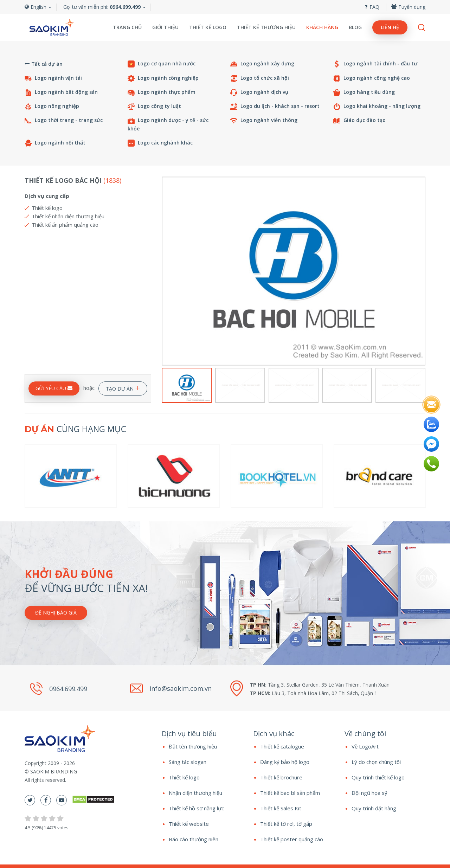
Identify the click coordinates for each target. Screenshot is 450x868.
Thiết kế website (189, 824)
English (38, 7)
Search (422, 28)
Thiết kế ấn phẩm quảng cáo (65, 225)
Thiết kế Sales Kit (281, 808)
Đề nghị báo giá (56, 613)
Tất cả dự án (44, 64)
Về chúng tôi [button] (365, 734)
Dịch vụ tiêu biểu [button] (189, 734)
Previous (166, 271)
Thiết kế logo (208, 27)
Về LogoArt (365, 746)
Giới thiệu (165, 27)
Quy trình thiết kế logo (378, 777)
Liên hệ (390, 27)
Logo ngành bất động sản (61, 92)
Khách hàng (322, 27)
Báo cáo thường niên (194, 839)
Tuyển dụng (408, 7)
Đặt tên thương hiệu (193, 746)
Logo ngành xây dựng (262, 64)
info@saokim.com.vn (181, 688)
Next (421, 271)
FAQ (372, 7)
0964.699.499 (68, 689)
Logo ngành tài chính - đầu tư (375, 64)
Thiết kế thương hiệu (266, 27)
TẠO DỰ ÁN (123, 387)
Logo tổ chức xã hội (260, 78)
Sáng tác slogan (188, 762)
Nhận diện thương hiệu (195, 793)
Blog (355, 27)
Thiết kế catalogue (282, 746)
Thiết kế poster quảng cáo (292, 839)
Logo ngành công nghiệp (163, 78)
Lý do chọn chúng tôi (376, 762)
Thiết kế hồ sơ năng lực (196, 808)
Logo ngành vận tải (53, 78)
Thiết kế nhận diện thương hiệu (68, 216)
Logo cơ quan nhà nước (162, 64)
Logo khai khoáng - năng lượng (377, 106)
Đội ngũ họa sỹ (369, 793)
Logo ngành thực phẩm (162, 92)
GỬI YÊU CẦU (54, 388)
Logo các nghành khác (160, 143)
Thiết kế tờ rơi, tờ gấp (286, 824)
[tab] (202, 734)
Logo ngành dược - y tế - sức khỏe (168, 124)
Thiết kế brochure (281, 777)
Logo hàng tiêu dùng (364, 92)
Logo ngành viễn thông (264, 120)
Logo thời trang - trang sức (64, 120)
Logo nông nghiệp (52, 106)
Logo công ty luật (154, 106)
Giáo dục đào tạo (359, 120)
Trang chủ (127, 27)
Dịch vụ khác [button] (274, 734)
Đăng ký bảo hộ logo (285, 762)
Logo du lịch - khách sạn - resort (275, 106)
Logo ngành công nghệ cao (372, 78)
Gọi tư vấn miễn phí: (102, 7)
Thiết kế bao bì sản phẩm (290, 793)
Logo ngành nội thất (55, 143)
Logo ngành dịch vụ (259, 92)
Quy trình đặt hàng (374, 808)
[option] (294, 271)
